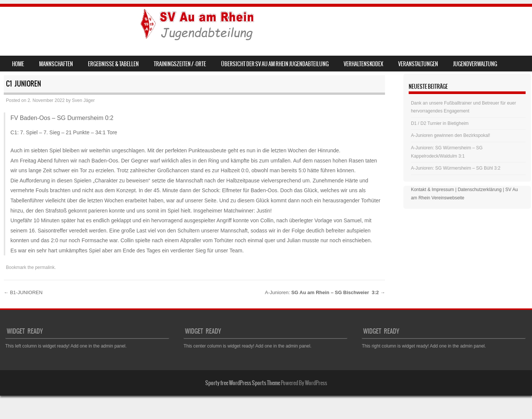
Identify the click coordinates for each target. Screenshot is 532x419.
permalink (45, 267)
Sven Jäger (83, 100)
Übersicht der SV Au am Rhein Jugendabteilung (275, 64)
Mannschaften (56, 64)
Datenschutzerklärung (480, 190)
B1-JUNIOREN (23, 292)
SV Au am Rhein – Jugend (68, 25)
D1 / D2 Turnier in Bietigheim (440, 123)
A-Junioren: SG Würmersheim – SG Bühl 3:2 (456, 168)
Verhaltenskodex (363, 64)
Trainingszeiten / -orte (180, 64)
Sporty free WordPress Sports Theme (243, 383)
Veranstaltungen (418, 64)
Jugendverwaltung (475, 64)
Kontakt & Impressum (433, 190)
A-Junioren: (325, 292)
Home (18, 64)
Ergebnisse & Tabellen (113, 64)
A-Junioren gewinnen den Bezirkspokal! (451, 135)
